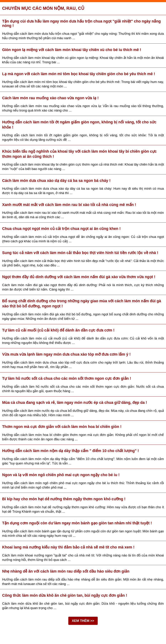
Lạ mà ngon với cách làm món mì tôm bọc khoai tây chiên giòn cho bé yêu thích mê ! (79, 74)
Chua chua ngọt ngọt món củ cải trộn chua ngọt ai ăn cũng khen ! (61, 229)
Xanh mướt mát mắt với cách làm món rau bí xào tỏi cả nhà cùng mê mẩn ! (69, 205)
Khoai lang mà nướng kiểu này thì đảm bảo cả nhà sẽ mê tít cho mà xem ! (68, 547)
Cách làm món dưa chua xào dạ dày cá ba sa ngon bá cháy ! (56, 181)
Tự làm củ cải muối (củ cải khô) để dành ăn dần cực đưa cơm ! (58, 330)
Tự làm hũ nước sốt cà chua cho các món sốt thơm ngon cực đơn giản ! (67, 378)
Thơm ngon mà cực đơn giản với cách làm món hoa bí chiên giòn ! (62, 427)
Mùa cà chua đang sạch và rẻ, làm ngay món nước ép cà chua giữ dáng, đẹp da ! (75, 403)
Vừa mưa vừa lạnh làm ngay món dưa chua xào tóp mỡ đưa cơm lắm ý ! (66, 354)
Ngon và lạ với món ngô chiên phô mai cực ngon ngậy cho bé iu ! (61, 475)
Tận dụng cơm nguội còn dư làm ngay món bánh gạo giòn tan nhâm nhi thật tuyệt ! (77, 523)
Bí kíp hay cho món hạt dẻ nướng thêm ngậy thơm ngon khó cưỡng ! (64, 499)
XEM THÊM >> (83, 621)
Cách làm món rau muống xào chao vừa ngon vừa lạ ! (50, 98)
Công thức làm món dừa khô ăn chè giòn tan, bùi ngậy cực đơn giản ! (65, 595)
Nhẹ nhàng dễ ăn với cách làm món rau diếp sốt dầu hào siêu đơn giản (66, 571)
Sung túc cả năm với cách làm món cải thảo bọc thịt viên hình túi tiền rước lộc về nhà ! (80, 253)
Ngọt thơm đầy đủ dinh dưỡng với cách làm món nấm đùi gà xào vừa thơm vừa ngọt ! (79, 277)
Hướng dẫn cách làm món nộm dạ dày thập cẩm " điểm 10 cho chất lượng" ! (70, 451)
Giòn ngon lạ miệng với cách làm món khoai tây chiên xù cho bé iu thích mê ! (72, 50)
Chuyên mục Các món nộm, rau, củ (43, 8)
